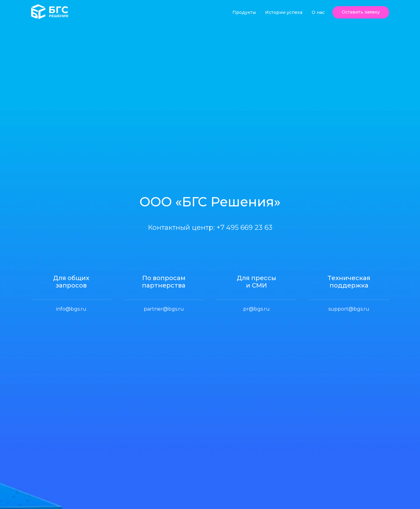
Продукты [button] (244, 12)
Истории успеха (284, 12)
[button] (361, 12)
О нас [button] (318, 12)
